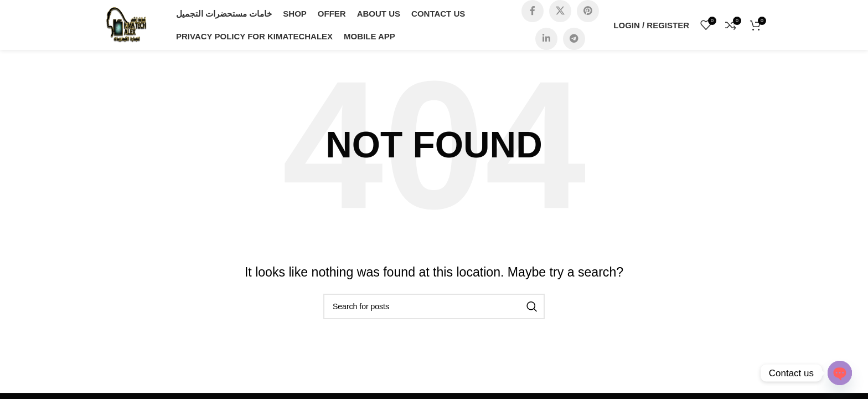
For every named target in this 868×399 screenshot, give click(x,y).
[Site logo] (126, 24)
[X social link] (560, 11)
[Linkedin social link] (546, 39)
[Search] (434, 306)
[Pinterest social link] (588, 11)
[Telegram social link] (574, 39)
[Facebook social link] (533, 11)
